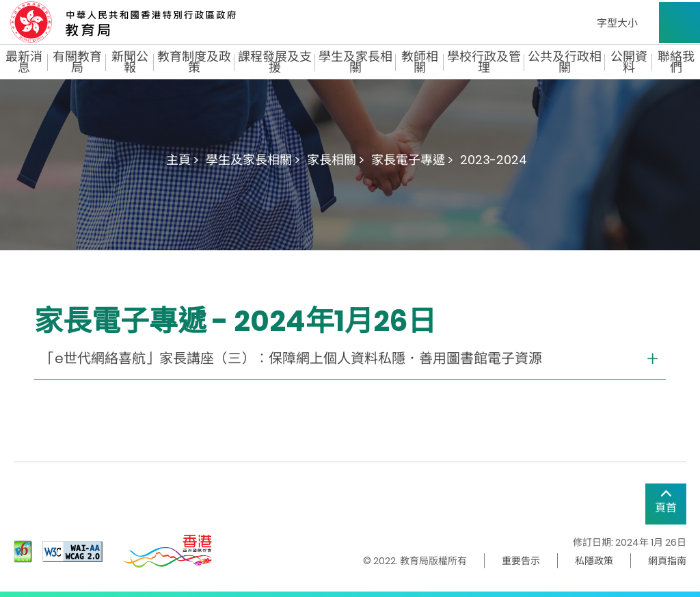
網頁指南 (667, 561)
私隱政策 (594, 561)
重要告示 (521, 561)
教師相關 (420, 62)
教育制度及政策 (194, 62)
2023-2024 (494, 160)
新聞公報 (130, 62)
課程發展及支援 (275, 62)
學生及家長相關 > (253, 160)
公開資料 (629, 62)
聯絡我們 (676, 62)
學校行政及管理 (484, 62)
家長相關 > (336, 160)
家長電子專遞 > (412, 160)
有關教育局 (77, 62)
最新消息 (24, 62)
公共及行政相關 (565, 62)
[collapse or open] (350, 359)
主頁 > (183, 160)
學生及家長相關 (355, 62)
